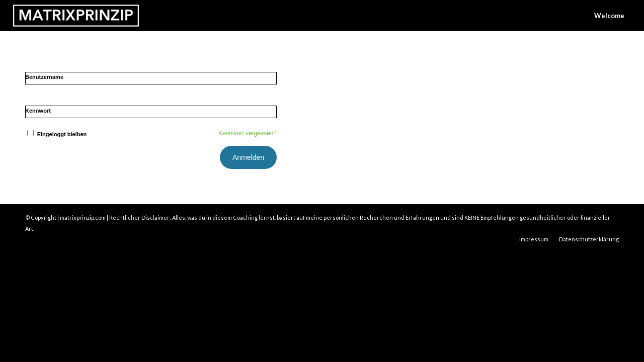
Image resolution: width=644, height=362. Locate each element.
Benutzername (44, 77)
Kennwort (38, 111)
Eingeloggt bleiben (56, 134)
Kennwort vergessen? (248, 133)
